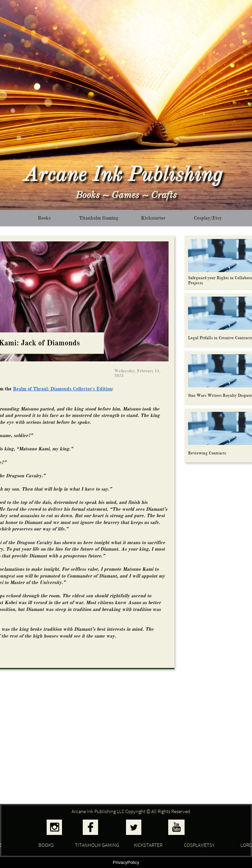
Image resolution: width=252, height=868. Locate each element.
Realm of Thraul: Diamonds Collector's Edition (62, 389)
